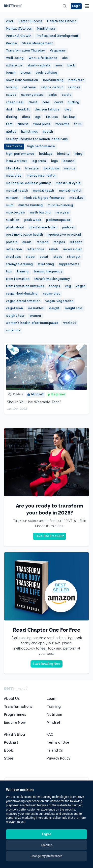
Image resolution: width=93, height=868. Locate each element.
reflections (35, 249)
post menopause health (24, 235)
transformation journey (52, 279)
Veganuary (58, 51)
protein (12, 242)
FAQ (50, 734)
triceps (55, 286)
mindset (12, 198)
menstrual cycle (68, 183)
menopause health (41, 176)
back (71, 65)
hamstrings (30, 132)
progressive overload (64, 235)
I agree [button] (46, 834)
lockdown (51, 168)
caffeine (29, 87)
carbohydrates (32, 95)
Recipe (11, 43)
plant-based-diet (43, 227)
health (48, 132)
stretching (46, 264)
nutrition (13, 220)
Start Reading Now (46, 664)
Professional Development (58, 36)
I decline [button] (47, 845)
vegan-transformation (23, 301)
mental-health (70, 191)
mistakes (76, 198)
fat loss (52, 117)
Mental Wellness (19, 29)
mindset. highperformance (44, 198)
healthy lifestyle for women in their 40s (37, 139)
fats (9, 124)
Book (8, 750)
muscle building (31, 205)
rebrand (43, 242)
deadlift (23, 109)
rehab (54, 249)
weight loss (74, 308)
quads (27, 242)
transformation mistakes (25, 286)
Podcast (11, 742)
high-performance (20, 154)
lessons (69, 161)
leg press (39, 161)
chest (33, 102)
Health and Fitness (62, 21)
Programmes (15, 715)
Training (54, 707)
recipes (59, 242)
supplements (69, 264)
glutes (11, 132)
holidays (46, 154)
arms (59, 65)
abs (65, 58)
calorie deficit (52, 87)
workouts (13, 330)
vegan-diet (51, 294)
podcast (68, 227)
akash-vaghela (39, 65)
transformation (18, 279)
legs (54, 161)
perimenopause (58, 220)
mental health (17, 191)
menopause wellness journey (28, 183)
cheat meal (15, 102)
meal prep (14, 176)
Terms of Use (58, 742)
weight (54, 308)
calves (11, 95)
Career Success (30, 21)
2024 (10, 21)
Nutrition (54, 715)
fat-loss (69, 117)
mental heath (44, 191)
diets (26, 117)
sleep (31, 257)
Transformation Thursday (25, 51)
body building (46, 73)
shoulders (14, 257)
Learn (51, 699)
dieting (12, 117)
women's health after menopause (32, 323)
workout (70, 323)
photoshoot (15, 227)
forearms (62, 124)
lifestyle (32, 168)
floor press (42, 124)
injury (79, 154)
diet (68, 109)
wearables (36, 308)
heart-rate (14, 146)
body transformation (22, 80)
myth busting (40, 212)
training (23, 271)
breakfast (76, 80)
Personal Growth (19, 36)
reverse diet (73, 249)
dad (9, 109)
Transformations (18, 707)
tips (9, 271)
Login (76, 6)
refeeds (76, 242)
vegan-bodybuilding (22, 294)
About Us (12, 699)
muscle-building (60, 205)
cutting (73, 102)
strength (74, 257)
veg (68, 286)
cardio (67, 95)
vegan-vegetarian (59, 301)
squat (44, 257)
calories (74, 87)
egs (38, 117)
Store (9, 758)
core (46, 102)
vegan (81, 286)
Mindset (53, 722)
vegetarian (14, 308)
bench (11, 73)
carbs (53, 95)
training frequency (48, 271)
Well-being (15, 58)
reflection (14, 249)
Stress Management (37, 43)
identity (63, 154)
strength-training (19, 264)
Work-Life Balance (43, 58)
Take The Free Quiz (49, 536)
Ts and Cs (55, 750)
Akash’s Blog (15, 734)
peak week (33, 220)
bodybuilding (53, 80)
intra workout (16, 161)
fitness (23, 124)
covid (59, 102)
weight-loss (15, 316)
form (78, 124)
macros (70, 168)
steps (58, 257)
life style (13, 168)
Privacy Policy (59, 758)
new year (62, 212)
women (35, 316)
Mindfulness (46, 29)
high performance (41, 146)
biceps (26, 73)
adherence (14, 65)
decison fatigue (47, 109)
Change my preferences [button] (47, 856)
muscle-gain (15, 212)
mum (10, 205)
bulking (12, 87)
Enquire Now (15, 722)
